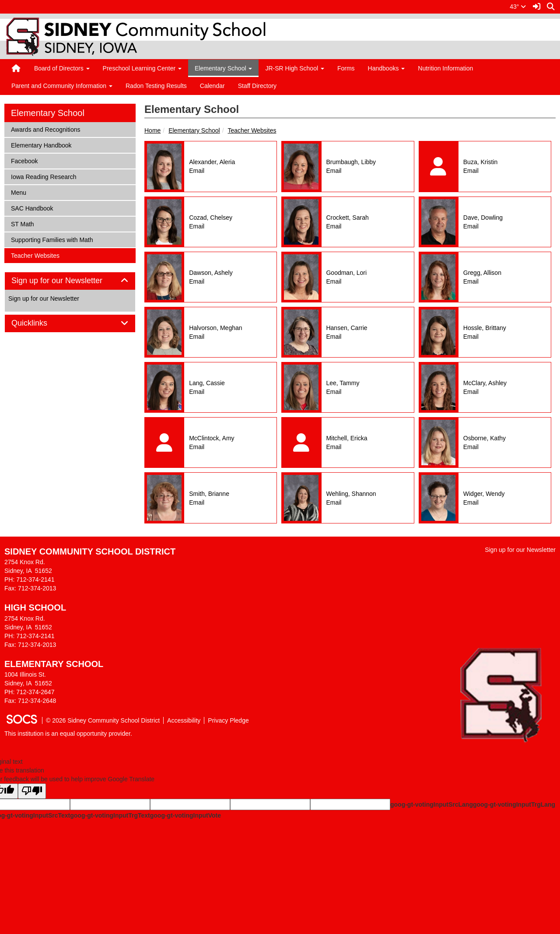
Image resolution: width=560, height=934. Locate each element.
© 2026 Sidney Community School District (103, 720)
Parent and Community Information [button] (62, 86)
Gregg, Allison (482, 273)
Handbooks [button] (387, 68)
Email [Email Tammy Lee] (334, 392)
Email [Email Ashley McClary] (471, 392)
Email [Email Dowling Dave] (471, 226)
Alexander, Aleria (212, 162)
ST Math (22, 223)
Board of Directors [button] (62, 68)
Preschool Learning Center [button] (142, 68)
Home (152, 130)
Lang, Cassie (207, 383)
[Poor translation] (32, 791)
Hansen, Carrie (346, 328)
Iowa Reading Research (43, 176)
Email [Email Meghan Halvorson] (197, 337)
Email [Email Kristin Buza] (471, 171)
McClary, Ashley (485, 383)
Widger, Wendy (484, 494)
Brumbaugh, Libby (351, 162)
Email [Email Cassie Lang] (197, 392)
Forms (346, 68)
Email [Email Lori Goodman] (334, 281)
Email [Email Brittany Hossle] (471, 337)
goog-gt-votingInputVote (185, 815)
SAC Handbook (32, 208)
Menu (22, 192)
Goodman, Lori (346, 273)
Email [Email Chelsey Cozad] (197, 226)
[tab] (70, 281)
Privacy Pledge (228, 720)
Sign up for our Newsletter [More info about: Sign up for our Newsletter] (44, 298)
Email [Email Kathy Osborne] (471, 447)
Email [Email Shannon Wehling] (334, 502)
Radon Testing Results (156, 86)
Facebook (24, 160)
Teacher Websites (252, 130)
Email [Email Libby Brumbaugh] (334, 171)
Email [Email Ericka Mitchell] (334, 447)
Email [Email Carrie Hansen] (334, 337)
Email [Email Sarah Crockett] (334, 226)
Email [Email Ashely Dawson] (197, 281)
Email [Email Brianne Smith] (197, 502)
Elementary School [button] (223, 68)
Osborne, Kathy (485, 438)
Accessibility (184, 720)
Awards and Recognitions (45, 129)
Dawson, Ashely (211, 273)
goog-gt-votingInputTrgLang (514, 804)
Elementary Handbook (41, 145)
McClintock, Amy (212, 438)
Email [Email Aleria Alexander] (197, 171)
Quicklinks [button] (39, 323)
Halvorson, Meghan (215, 328)
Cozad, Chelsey (211, 218)
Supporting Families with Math (52, 239)
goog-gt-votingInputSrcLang (432, 804)
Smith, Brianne (209, 494)
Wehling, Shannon (351, 494)
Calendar (212, 86)
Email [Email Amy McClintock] (197, 447)
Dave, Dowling (483, 218)
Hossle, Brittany (485, 328)
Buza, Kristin (481, 162)
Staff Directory (257, 86)
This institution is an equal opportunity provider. (68, 734)
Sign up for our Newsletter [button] (67, 281)
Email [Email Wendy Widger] (471, 502)
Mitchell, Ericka (346, 438)
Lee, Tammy (343, 383)
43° (518, 7)
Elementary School (194, 130)
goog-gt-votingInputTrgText (110, 815)
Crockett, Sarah (347, 218)
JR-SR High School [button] (295, 68)
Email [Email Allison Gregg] (471, 281)
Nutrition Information (445, 68)
